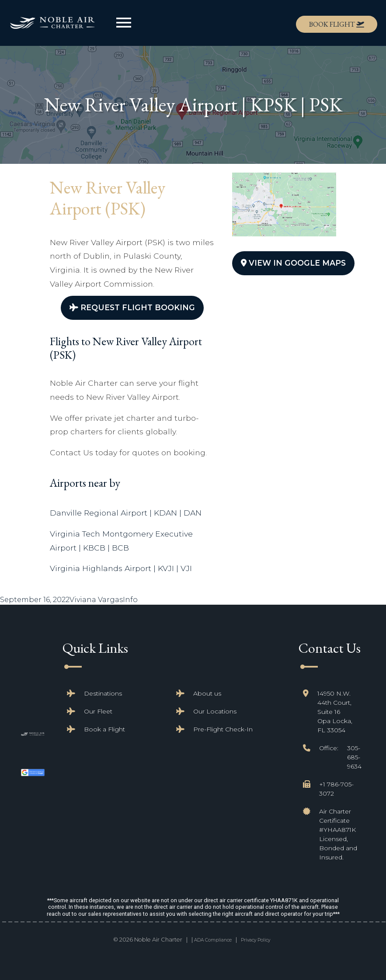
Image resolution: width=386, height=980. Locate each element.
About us (207, 693)
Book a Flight (104, 729)
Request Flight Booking (132, 307)
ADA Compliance (213, 940)
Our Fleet (98, 711)
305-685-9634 (354, 757)
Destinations (103, 693)
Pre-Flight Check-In (223, 729)
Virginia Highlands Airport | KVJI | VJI (121, 568)
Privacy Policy (256, 940)
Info (130, 600)
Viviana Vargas (96, 600)
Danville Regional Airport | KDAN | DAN (126, 513)
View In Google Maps (293, 263)
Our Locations (215, 711)
